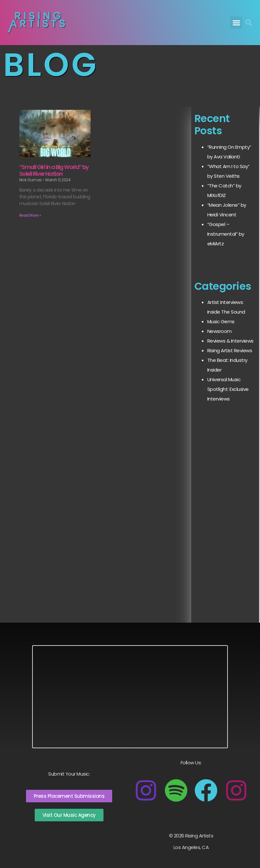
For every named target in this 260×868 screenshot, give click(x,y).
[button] (236, 23)
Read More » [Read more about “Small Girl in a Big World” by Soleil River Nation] (30, 215)
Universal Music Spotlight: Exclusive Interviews (228, 389)
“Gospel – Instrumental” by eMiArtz (226, 234)
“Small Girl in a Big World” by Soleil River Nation (54, 170)
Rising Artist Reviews (230, 350)
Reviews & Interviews (230, 341)
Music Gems (221, 321)
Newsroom (220, 331)
